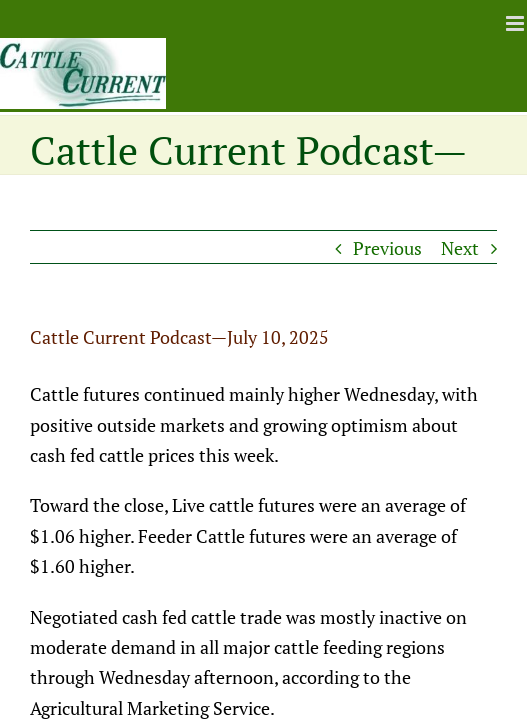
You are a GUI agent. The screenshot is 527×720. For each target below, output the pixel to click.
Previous (387, 248)
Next (460, 248)
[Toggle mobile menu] (516, 23)
